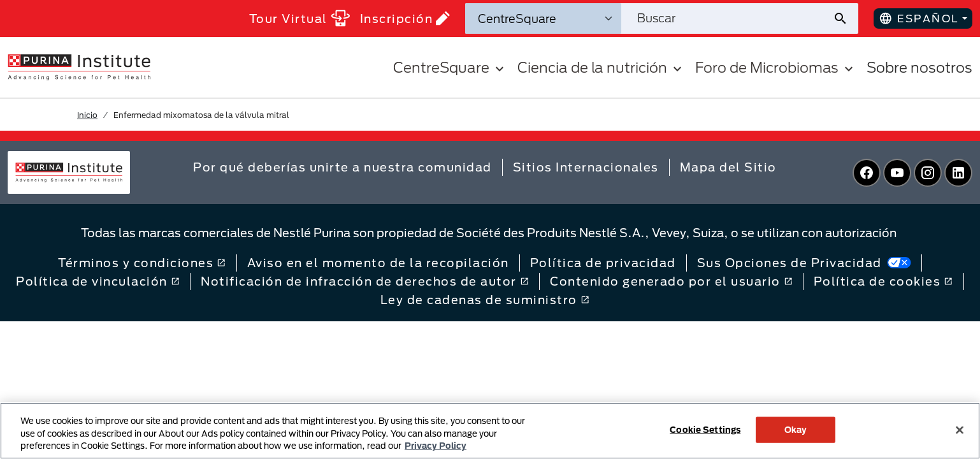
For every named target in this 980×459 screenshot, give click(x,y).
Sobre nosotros (919, 67)
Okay (796, 429)
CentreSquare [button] (450, 67)
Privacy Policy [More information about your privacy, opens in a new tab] (436, 446)
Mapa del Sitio (728, 167)
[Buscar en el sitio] (727, 18)
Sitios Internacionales (586, 167)
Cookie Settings (705, 429)
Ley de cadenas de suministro (485, 300)
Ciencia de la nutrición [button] (601, 67)
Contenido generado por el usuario (671, 281)
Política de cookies (883, 281)
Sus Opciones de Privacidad (804, 263)
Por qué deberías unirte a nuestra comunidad (342, 167)
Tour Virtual (299, 18)
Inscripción (405, 18)
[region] (490, 431)
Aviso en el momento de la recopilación (378, 263)
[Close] (960, 430)
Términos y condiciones (142, 263)
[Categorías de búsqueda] (543, 18)
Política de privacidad (603, 263)
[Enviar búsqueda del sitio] (845, 18)
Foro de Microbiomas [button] (776, 67)
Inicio (87, 115)
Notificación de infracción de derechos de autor (365, 281)
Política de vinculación (98, 281)
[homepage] (79, 66)
